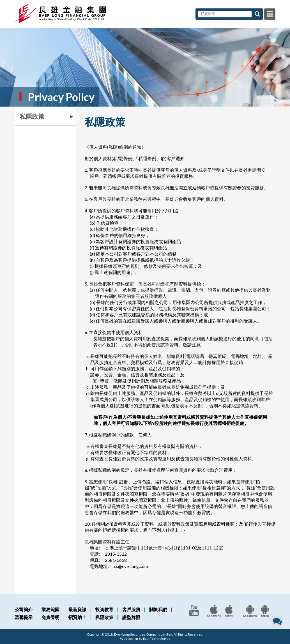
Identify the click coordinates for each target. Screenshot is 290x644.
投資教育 (104, 609)
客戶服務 (131, 609)
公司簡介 (24, 609)
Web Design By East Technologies (145, 639)
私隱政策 (32, 116)
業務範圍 (50, 609)
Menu (270, 14)
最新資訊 (77, 609)
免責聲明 (50, 617)
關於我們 (158, 609)
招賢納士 (77, 617)
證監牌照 (131, 617)
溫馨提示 (24, 617)
